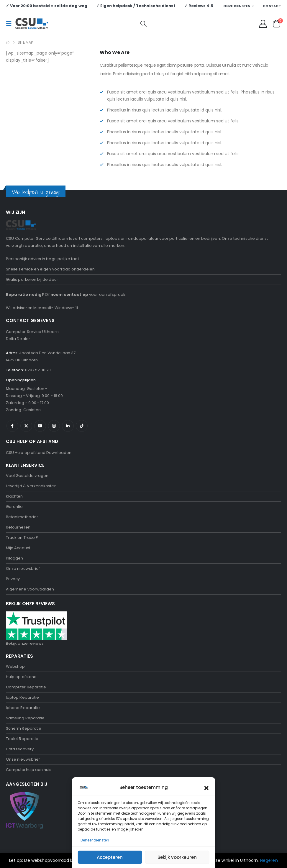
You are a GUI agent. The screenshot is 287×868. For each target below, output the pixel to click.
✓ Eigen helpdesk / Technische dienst (136, 6)
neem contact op (69, 294)
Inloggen (15, 558)
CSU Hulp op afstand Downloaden (39, 453)
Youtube (40, 426)
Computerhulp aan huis (29, 770)
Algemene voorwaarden (30, 589)
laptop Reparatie (22, 697)
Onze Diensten (237, 6)
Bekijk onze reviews (25, 643)
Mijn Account (18, 548)
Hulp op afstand (21, 677)
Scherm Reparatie (24, 728)
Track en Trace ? (22, 538)
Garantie (14, 507)
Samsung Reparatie (25, 718)
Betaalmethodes (22, 517)
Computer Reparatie (26, 687)
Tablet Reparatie (22, 739)
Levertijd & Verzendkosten (31, 486)
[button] (11, 24)
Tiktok (82, 426)
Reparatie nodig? (25, 294)
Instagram (54, 426)
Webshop (15, 666)
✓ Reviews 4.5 (199, 6)
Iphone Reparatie (23, 708)
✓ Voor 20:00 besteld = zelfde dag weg (47, 6)
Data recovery (20, 749)
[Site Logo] (32, 24)
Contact (272, 6)
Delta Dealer (18, 339)
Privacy (13, 579)
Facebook (12, 426)
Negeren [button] (269, 860)
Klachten (14, 496)
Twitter (26, 426)
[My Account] (263, 24)
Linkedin (68, 426)
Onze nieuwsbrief (23, 568)
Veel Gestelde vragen (27, 476)
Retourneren (18, 527)
